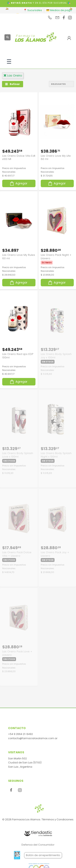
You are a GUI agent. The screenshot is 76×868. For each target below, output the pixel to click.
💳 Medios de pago (59, 10)
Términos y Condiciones (57, 819)
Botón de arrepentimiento (43, 855)
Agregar (18, 183)
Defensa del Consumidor (38, 845)
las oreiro (13, 75)
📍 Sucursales (33, 10)
